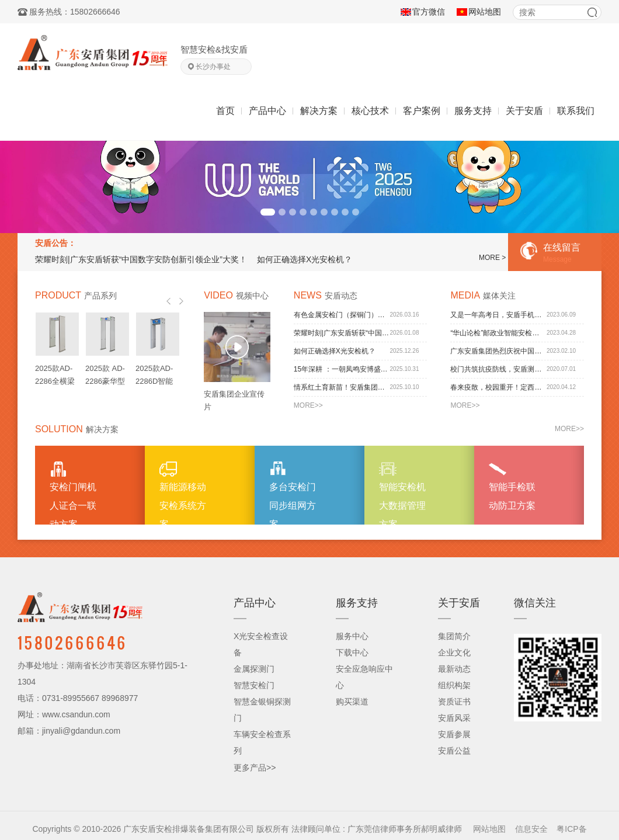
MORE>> (308, 405)
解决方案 (319, 111)
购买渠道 (352, 702)
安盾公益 (454, 751)
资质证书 (454, 702)
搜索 (592, 12)
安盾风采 (454, 718)
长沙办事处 (213, 67)
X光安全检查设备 (261, 644)
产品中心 (267, 111)
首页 (225, 111)
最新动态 (454, 669)
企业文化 (454, 652)
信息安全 (531, 829)
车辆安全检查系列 (262, 742)
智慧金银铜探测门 (262, 710)
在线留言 (560, 253)
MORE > (492, 258)
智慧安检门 (254, 685)
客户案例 (422, 111)
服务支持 (473, 111)
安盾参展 (454, 734)
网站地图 (485, 12)
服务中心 (352, 636)
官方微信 (429, 12)
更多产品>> (255, 768)
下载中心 (352, 652)
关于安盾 (524, 111)
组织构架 (454, 685)
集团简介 (454, 636)
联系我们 (576, 111)
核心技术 (370, 111)
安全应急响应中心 (364, 677)
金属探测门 (254, 669)
